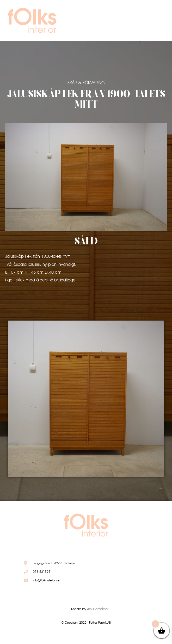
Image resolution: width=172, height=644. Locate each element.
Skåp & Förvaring (86, 83)
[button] (146, 22)
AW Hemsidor (98, 609)
